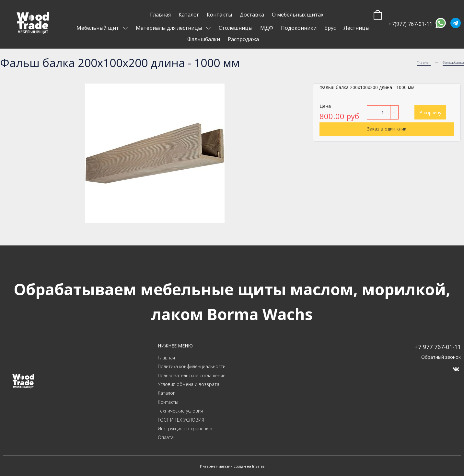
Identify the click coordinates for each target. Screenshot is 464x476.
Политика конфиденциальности (192, 366)
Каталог (189, 15)
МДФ (267, 28)
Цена (325, 106)
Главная (160, 15)
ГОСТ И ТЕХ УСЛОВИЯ (181, 420)
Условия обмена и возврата (189, 384)
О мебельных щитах (298, 15)
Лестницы (356, 28)
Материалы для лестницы (169, 28)
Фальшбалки (204, 39)
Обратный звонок (441, 357)
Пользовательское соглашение (192, 375)
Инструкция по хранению (185, 429)
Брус (330, 28)
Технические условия (180, 411)
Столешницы (236, 28)
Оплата (166, 437)
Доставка (252, 15)
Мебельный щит (98, 28)
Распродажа (243, 39)
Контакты (219, 15)
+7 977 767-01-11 (438, 347)
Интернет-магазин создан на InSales (232, 466)
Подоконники (299, 28)
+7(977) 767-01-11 (410, 24)
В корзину (430, 113)
